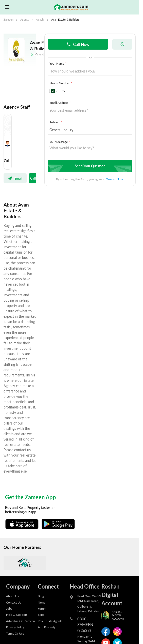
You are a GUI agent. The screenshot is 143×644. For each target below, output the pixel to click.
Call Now (78, 44)
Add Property (47, 627)
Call (33, 178)
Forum (42, 608)
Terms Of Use (15, 633)
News (41, 602)
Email (15, 178)
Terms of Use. (115, 179)
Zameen (8, 20)
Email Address (60, 103)
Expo (41, 614)
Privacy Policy (15, 627)
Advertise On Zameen (21, 621)
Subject (56, 122)
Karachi (40, 20)
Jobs (9, 608)
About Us (12, 596)
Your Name (58, 63)
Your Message (60, 142)
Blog (41, 596)
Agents (25, 20)
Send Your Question (89, 166)
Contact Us (14, 602)
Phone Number (61, 83)
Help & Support (17, 614)
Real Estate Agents (50, 621)
